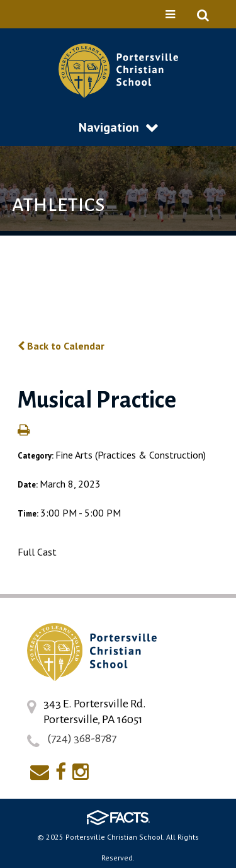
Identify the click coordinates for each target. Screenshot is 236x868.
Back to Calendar (61, 346)
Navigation (118, 127)
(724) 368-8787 (82, 738)
